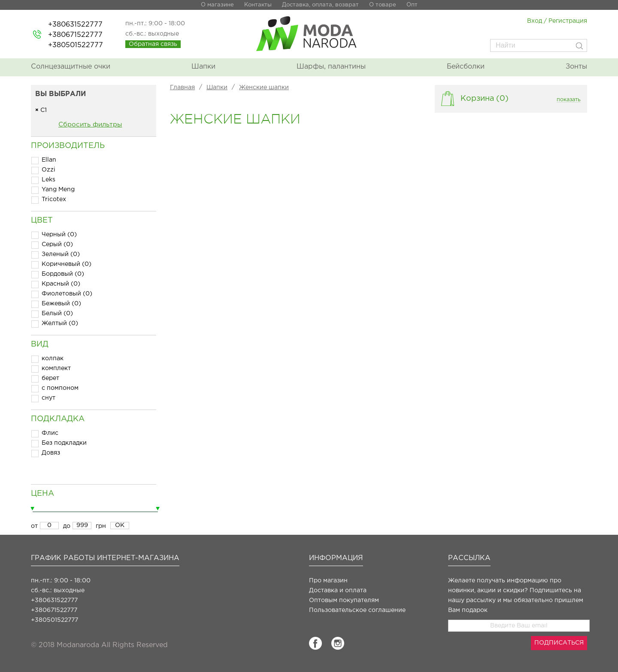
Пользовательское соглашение (357, 610)
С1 (41, 110)
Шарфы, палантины (331, 67)
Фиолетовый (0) (67, 294)
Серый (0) (57, 244)
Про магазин (328, 581)
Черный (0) (59, 235)
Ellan (49, 160)
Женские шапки (264, 87)
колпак (53, 359)
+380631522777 (75, 25)
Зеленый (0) (61, 254)
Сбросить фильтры (90, 125)
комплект (56, 368)
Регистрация (568, 21)
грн (101, 526)
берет (50, 378)
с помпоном (60, 388)
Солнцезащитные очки (71, 67)
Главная (182, 87)
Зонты (576, 67)
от (34, 526)
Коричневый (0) (67, 264)
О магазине (217, 5)
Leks (48, 180)
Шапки (203, 67)
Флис (50, 433)
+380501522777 (76, 45)
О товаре (383, 5)
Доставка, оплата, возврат (320, 5)
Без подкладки (64, 443)
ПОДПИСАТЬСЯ (559, 643)
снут (48, 398)
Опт (412, 5)
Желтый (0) (60, 323)
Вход (535, 21)
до (67, 526)
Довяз (51, 453)
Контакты (258, 5)
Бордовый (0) (63, 274)
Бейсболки (466, 67)
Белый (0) (57, 313)
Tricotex (54, 199)
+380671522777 (75, 35)
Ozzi (48, 170)
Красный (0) (61, 284)
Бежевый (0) (61, 304)
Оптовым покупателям (344, 600)
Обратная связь (153, 44)
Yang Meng (58, 190)
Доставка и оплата (338, 591)
